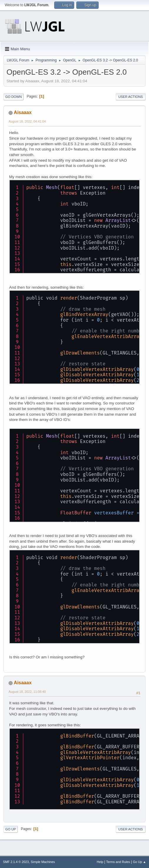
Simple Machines (43, 862)
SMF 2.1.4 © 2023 (16, 862)
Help (100, 862)
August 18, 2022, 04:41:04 (27, 121)
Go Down (14, 97)
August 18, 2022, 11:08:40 (27, 692)
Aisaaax (23, 112)
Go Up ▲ (139, 862)
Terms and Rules (118, 862)
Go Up (11, 829)
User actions (131, 97)
